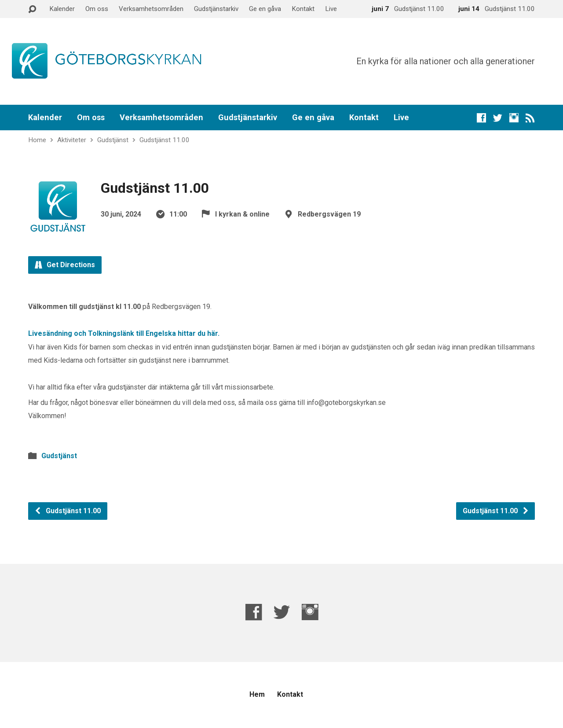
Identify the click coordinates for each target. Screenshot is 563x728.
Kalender (62, 9)
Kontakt (303, 9)
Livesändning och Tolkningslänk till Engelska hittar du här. (124, 333)
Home (37, 140)
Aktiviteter (72, 140)
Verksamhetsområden (151, 9)
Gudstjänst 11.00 (165, 140)
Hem (257, 694)
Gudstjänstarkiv (216, 9)
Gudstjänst (113, 140)
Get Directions (65, 265)
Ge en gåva (265, 9)
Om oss (97, 9)
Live (331, 9)
